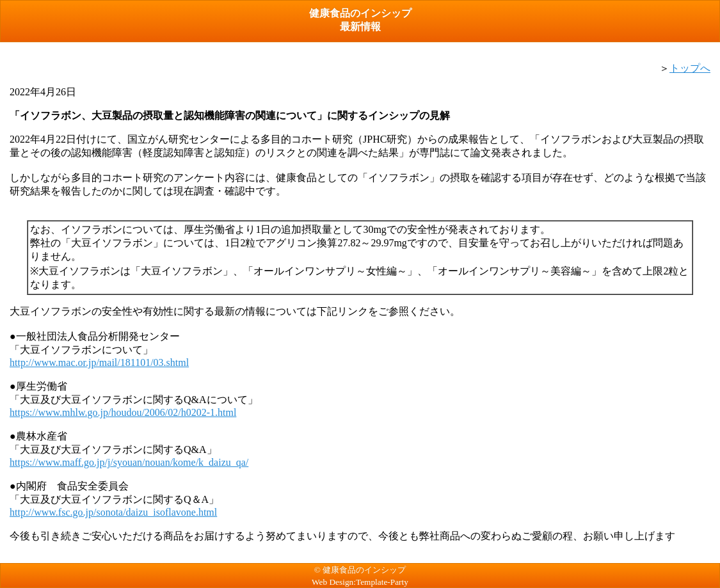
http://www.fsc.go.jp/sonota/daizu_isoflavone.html (113, 512)
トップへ (690, 68)
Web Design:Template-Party (360, 582)
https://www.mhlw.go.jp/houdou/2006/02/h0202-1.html (123, 412)
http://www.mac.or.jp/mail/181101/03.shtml (99, 362)
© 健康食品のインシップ (360, 570)
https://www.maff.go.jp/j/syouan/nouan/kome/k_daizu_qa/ (129, 462)
